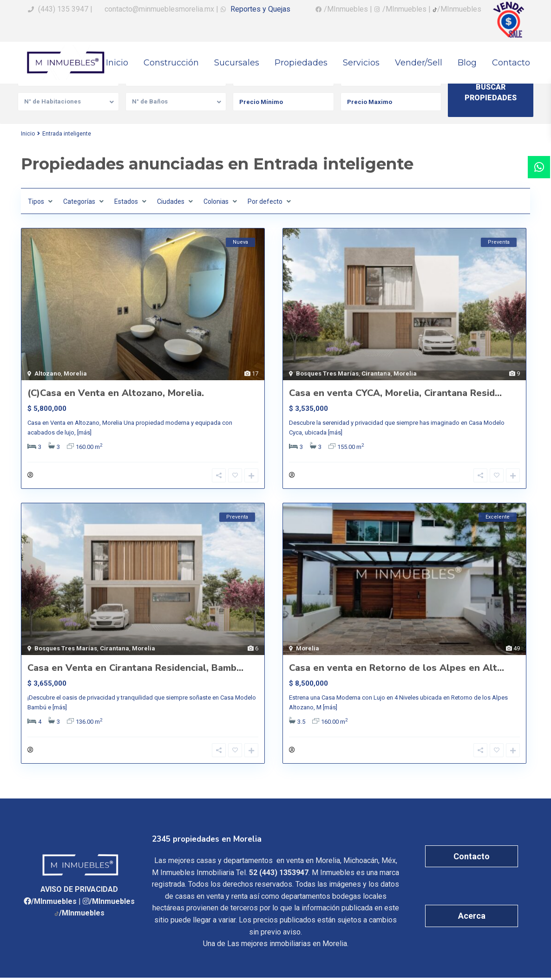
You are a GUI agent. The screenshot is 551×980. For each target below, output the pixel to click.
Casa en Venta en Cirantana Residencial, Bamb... (135, 669)
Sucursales (237, 63)
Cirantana (376, 373)
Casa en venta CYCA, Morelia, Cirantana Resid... (395, 393)
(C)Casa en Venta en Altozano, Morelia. (116, 393)
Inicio (117, 63)
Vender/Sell (419, 63)
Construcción (171, 63)
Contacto (511, 63)
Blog (467, 63)
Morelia (75, 373)
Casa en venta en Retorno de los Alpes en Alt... (397, 669)
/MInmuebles (54, 904)
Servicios (361, 63)
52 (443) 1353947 (279, 875)
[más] (84, 432)
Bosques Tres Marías (327, 373)
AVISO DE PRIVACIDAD (79, 892)
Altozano (48, 373)
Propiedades (301, 63)
